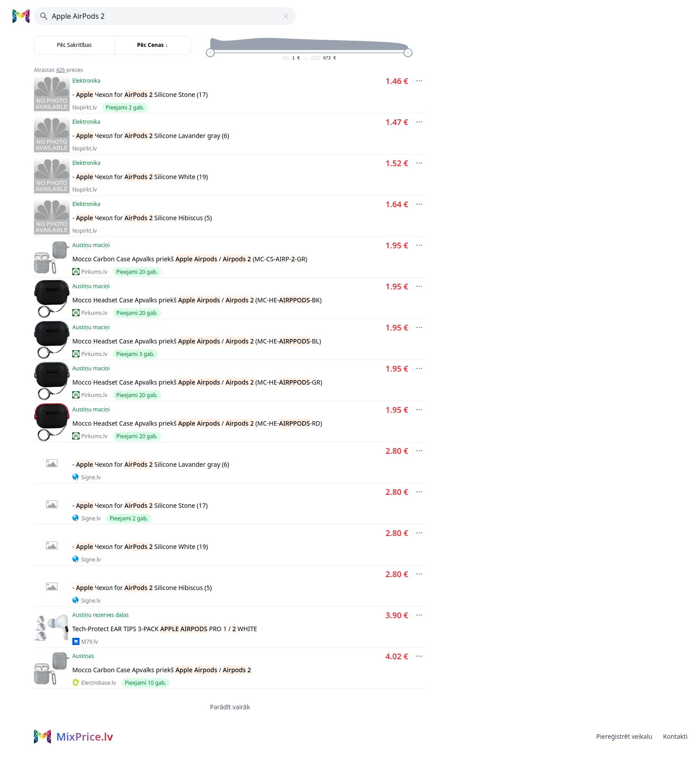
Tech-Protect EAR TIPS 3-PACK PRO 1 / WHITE (165, 629)
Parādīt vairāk (230, 707)
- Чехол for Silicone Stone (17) (140, 94)
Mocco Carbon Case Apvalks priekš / (162, 670)
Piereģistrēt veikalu (624, 736)
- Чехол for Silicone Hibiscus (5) (142, 218)
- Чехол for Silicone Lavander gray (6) (151, 136)
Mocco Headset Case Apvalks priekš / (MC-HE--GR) (197, 382)
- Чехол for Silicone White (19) (140, 177)
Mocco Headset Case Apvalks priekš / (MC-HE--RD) (197, 423)
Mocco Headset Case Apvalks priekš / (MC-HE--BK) (197, 300)
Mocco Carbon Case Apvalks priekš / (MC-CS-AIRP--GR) (190, 259)
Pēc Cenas (152, 45)
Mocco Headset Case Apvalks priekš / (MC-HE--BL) (197, 341)
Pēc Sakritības (74, 45)
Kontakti (675, 736)
